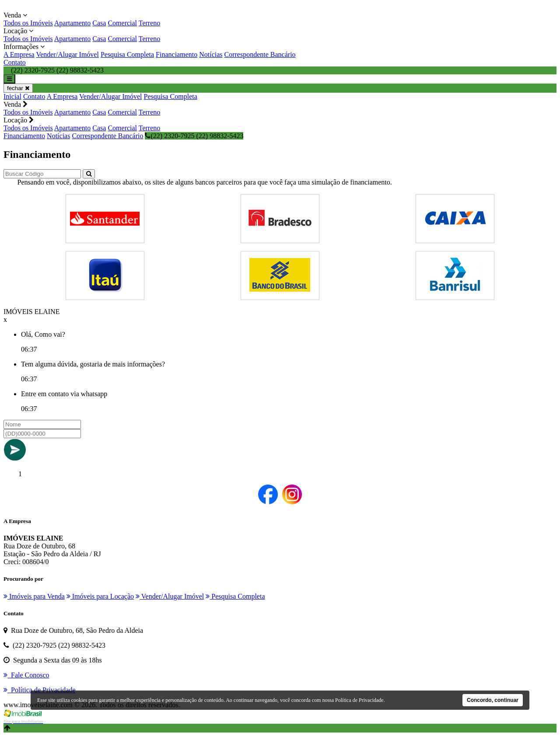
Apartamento (73, 23)
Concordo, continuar (493, 700)
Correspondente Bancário (260, 54)
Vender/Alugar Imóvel (67, 54)
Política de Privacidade (359, 700)
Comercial (122, 23)
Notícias (211, 54)
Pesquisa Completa (127, 54)
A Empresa (19, 54)
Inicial (12, 96)
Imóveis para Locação (100, 596)
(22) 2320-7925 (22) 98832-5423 (194, 136)
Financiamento (177, 54)
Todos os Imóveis (28, 23)
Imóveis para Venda (34, 596)
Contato (15, 62)
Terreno (150, 23)
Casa (99, 23)
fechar (18, 88)
